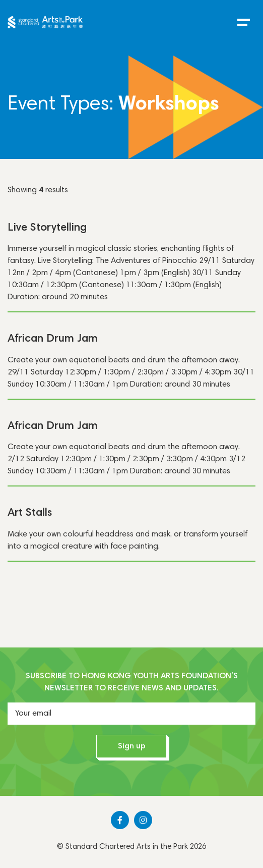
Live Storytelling (47, 228)
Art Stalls (30, 513)
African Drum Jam (53, 339)
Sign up (132, 746)
